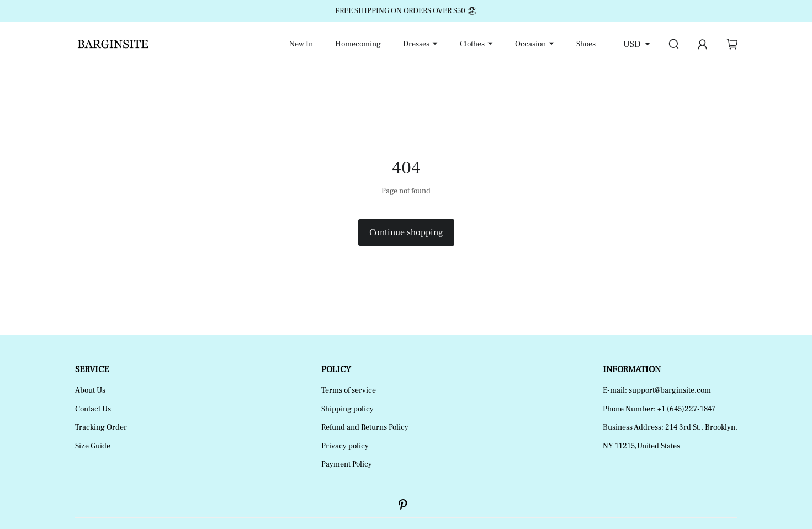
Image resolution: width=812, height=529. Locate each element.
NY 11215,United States (641, 446)
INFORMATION (632, 369)
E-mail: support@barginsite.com (657, 390)
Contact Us (93, 409)
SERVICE (92, 369)
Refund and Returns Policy (365, 427)
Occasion (530, 44)
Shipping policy (347, 409)
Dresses (416, 44)
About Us (90, 390)
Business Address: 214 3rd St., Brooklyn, (670, 427)
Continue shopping (406, 232)
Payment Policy (347, 464)
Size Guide (93, 446)
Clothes (472, 44)
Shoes (586, 44)
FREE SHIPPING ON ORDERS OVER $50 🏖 (406, 11)
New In (301, 44)
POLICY (336, 369)
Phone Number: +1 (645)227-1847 (659, 409)
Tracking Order (101, 427)
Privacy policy (345, 446)
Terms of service (349, 390)
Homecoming (358, 44)
